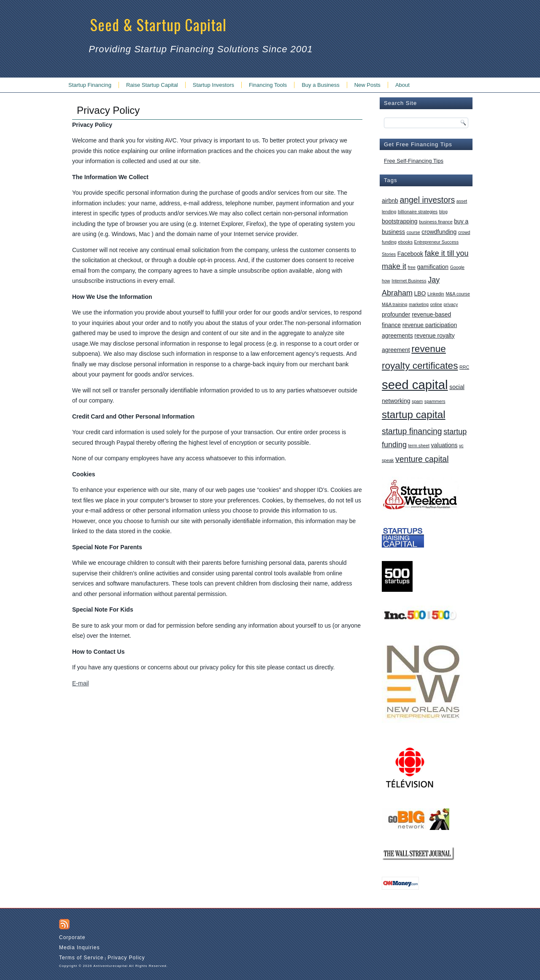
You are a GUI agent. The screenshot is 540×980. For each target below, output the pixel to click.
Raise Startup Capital (152, 85)
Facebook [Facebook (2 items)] (410, 254)
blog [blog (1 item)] (443, 212)
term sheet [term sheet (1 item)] (419, 446)
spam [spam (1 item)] (417, 401)
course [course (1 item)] (413, 232)
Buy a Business (321, 85)
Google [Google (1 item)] (457, 267)
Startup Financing (90, 85)
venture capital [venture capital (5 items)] (422, 459)
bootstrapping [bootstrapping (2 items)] (400, 221)
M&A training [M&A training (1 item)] (394, 304)
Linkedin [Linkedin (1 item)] (436, 294)
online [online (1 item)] (436, 304)
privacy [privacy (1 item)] (451, 304)
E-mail (81, 683)
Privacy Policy (126, 958)
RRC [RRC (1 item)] (464, 367)
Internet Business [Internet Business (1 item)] (409, 281)
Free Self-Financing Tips (414, 161)
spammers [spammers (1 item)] (435, 401)
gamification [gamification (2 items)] (433, 267)
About (402, 85)
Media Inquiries (79, 948)
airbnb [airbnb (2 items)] (390, 201)
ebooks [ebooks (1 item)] (405, 242)
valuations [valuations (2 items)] (444, 445)
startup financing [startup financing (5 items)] (412, 431)
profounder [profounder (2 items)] (396, 314)
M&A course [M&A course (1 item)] (458, 294)
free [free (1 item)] (412, 267)
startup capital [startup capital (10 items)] (414, 415)
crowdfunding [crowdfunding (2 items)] (439, 232)
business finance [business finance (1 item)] (436, 222)
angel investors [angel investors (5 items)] (427, 200)
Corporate (72, 937)
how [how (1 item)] (386, 281)
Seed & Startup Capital (158, 24)
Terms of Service (81, 958)
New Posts (367, 85)
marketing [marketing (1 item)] (419, 304)
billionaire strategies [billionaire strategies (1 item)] (418, 212)
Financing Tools (268, 85)
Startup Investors (213, 85)
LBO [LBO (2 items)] (420, 293)
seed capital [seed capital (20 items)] (415, 385)
